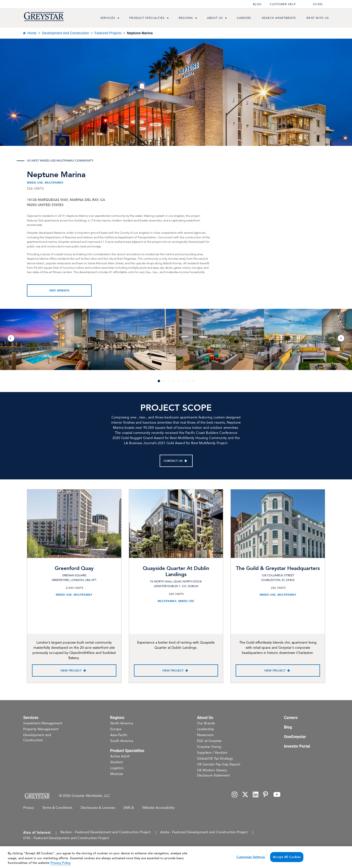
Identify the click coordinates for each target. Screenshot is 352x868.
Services (108, 18)
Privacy (29, 808)
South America (122, 741)
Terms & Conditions (57, 808)
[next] (341, 338)
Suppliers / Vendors (212, 753)
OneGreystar (295, 737)
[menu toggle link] (118, 19)
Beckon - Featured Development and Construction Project (105, 832)
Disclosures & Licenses (98, 808)
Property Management (41, 729)
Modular (117, 774)
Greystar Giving (209, 747)
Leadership (206, 729)
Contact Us (173, 461)
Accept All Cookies (287, 861)
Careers (244, 18)
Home (32, 33)
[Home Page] (37, 796)
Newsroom (205, 735)
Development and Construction (66, 33)
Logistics (117, 768)
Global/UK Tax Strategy (215, 758)
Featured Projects (108, 33)
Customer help (283, 4)
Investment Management (43, 723)
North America (122, 723)
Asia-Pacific (119, 735)
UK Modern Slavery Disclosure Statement (213, 773)
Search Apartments (279, 18)
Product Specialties (147, 18)
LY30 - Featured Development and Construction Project (66, 838)
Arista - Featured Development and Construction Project (204, 832)
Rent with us (318, 18)
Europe (116, 729)
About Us (215, 18)
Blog (257, 4)
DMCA (129, 808)
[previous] (11, 338)
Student (116, 762)
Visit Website (59, 290)
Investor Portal (297, 746)
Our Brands (206, 723)
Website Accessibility (158, 808)
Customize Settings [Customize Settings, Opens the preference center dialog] (251, 861)
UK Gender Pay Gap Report (219, 764)
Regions (186, 18)
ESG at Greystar (209, 741)
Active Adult (120, 756)
